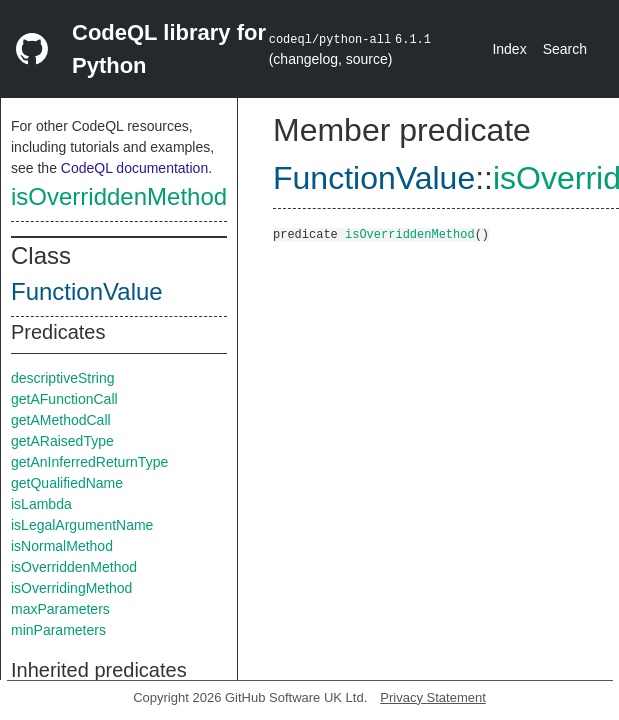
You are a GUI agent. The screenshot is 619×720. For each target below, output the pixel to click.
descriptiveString (63, 378)
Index (509, 49)
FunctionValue (87, 291)
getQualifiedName (67, 483)
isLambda (41, 504)
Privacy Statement (433, 697)
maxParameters (60, 609)
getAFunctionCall (64, 399)
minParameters (58, 630)
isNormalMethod (62, 546)
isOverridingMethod (71, 588)
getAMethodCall (61, 420)
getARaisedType (62, 441)
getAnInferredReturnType (89, 462)
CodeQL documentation (134, 168)
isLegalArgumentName (82, 525)
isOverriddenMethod (119, 196)
